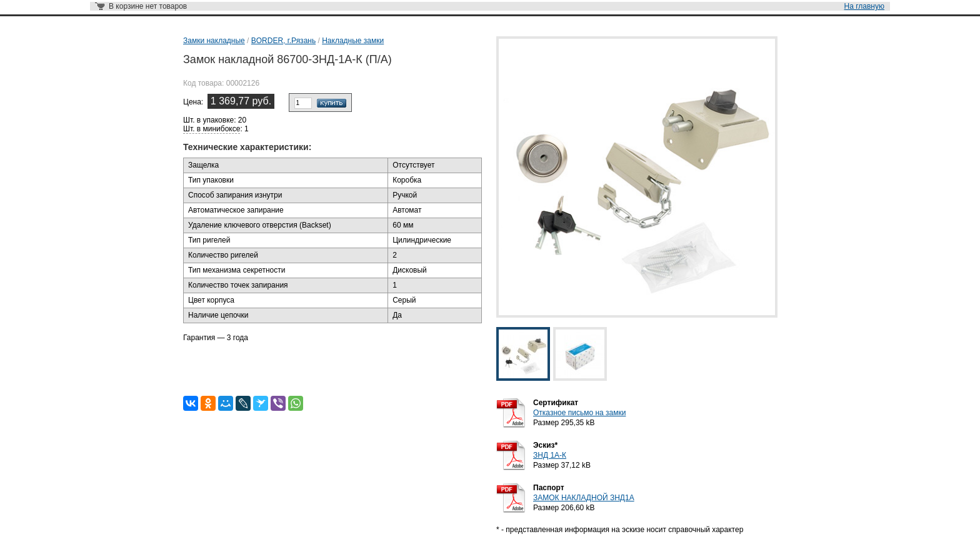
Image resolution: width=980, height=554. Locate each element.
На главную (864, 6)
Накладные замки (353, 41)
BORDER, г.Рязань (283, 41)
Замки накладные (214, 41)
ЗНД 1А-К (550, 455)
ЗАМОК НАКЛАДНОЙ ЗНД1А (584, 498)
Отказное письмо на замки (579, 413)
